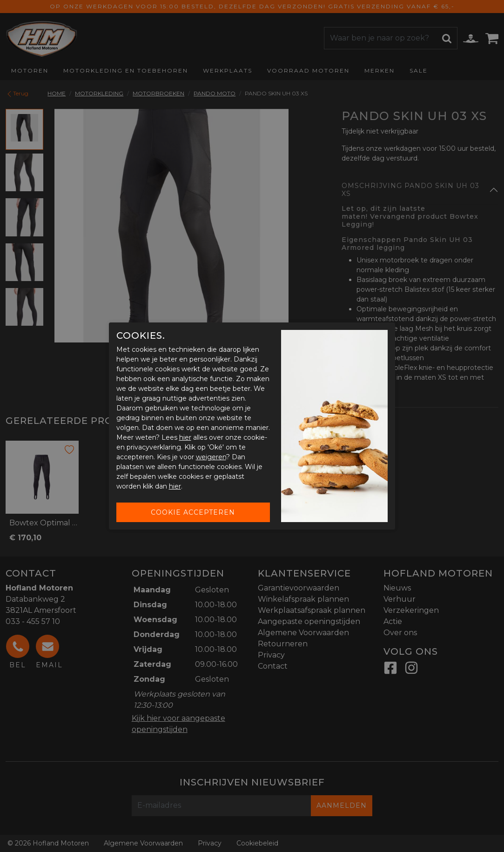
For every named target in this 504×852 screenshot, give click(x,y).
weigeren (211, 457)
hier (185, 437)
